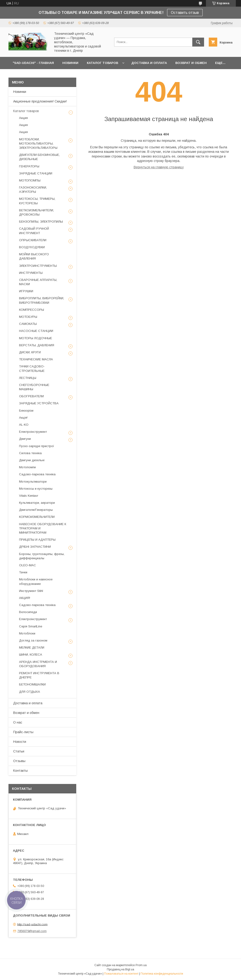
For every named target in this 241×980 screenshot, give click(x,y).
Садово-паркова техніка (37, 474)
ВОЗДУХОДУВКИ (32, 247)
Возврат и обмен (26, 713)
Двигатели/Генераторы (36, 510)
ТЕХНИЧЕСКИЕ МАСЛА (36, 359)
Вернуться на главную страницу (159, 167)
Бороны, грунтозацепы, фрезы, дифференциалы (42, 556)
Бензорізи (26, 411)
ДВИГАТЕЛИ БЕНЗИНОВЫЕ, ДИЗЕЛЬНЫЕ (39, 157)
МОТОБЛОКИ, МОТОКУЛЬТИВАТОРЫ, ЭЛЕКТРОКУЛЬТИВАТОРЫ (38, 144)
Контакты (20, 771)
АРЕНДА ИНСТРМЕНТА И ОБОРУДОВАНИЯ (38, 664)
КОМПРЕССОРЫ (32, 310)
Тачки (23, 572)
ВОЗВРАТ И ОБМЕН (191, 63)
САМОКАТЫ (28, 324)
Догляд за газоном (33, 640)
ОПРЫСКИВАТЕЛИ (33, 240)
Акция (23, 118)
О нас (18, 722)
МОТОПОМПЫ (30, 180)
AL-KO (24, 425)
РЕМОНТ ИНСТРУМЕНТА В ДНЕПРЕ (39, 675)
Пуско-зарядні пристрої (37, 446)
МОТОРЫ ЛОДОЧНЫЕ (36, 338)
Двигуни (25, 439)
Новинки (20, 92)
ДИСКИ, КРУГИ (30, 352)
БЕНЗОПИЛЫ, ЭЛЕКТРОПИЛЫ (41, 222)
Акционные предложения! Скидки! (40, 101)
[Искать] (198, 42)
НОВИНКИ (70, 63)
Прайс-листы (23, 732)
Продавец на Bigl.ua (120, 969)
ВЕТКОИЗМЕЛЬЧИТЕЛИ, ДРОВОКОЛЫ (36, 212)
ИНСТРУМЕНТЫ (31, 273)
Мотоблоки (27, 633)
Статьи (19, 751)
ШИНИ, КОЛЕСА (31, 655)
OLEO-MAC (28, 565)
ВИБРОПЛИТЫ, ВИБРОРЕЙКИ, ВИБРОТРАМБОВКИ (42, 300)
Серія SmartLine (31, 626)
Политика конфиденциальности (162, 974)
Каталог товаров (26, 111)
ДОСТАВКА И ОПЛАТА (149, 63)
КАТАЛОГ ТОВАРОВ (102, 63)
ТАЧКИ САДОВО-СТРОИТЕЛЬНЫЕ (32, 368)
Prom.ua (141, 965)
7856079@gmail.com (32, 931)
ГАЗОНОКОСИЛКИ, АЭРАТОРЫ (33, 190)
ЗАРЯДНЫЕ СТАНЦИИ (36, 173)
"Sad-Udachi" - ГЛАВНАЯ (33, 63)
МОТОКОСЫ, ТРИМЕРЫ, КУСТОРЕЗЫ (37, 201)
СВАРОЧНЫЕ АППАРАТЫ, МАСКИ (38, 282)
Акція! (23, 418)
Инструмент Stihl (31, 591)
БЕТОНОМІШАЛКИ (32, 684)
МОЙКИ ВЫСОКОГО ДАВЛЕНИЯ (34, 256)
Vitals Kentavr (29, 496)
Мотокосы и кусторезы (36, 489)
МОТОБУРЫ (28, 317)
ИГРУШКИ (26, 291)
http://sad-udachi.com (32, 924)
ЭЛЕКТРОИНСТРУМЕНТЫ (38, 266)
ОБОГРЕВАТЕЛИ (31, 396)
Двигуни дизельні (32, 460)
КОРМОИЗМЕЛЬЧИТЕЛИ (37, 517)
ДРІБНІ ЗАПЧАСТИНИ (35, 547)
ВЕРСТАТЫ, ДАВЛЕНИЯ (37, 345)
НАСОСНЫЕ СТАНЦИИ (36, 331)
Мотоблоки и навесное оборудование (36, 581)
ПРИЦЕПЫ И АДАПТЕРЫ (37, 540)
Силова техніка (30, 453)
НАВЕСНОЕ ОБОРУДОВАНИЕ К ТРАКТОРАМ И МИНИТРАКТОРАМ (43, 528)
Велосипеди (28, 612)
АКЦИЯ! (25, 598)
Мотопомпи (27, 467)
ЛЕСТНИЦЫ (28, 378)
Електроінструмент (33, 432)
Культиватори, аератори (37, 503)
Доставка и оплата (28, 703)
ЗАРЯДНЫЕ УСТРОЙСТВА (39, 403)
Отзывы (19, 761)
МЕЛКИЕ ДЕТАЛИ (32, 647)
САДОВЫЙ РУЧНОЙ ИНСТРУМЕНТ (34, 231)
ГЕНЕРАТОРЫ (29, 166)
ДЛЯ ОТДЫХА (30, 692)
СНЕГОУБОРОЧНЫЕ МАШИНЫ (34, 387)
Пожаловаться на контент (121, 974)
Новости (20, 742)
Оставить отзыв (185, 13)
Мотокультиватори (33, 482)
